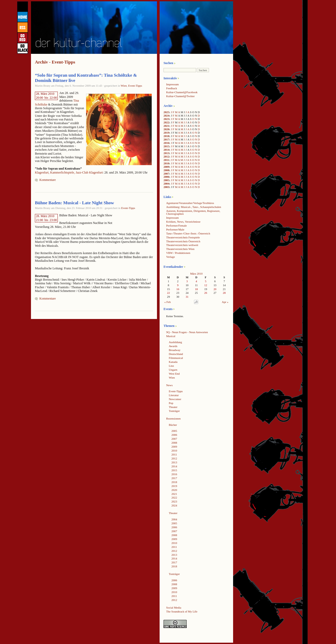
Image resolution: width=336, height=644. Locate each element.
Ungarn (173, 370)
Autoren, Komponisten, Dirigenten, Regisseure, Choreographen (193, 212)
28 (224, 293)
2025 (166, 112)
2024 (166, 116)
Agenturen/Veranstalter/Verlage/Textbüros (190, 203)
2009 (166, 167)
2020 (166, 129)
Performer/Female (177, 226)
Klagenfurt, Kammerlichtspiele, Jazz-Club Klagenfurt (69, 172)
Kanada (173, 362)
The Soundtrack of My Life (182, 611)
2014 (166, 150)
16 (178, 289)
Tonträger (174, 411)
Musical (171, 336)
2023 (166, 119)
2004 (166, 184)
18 (196, 289)
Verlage (170, 257)
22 (168, 293)
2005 (166, 180)
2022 (166, 122)
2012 (166, 156)
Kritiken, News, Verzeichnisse (183, 222)
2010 (166, 163)
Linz (171, 366)
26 (206, 293)
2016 (166, 143)
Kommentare (48, 180)
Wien (124, 86)
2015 (166, 146)
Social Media (174, 608)
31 (187, 297)
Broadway (175, 350)
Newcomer (175, 399)
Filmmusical (176, 358)
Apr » (225, 302)
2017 (166, 139)
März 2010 (196, 274)
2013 (166, 153)
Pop (171, 403)
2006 (166, 177)
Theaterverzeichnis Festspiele (183, 237)
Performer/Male (175, 229)
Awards (173, 346)
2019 (166, 133)
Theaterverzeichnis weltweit (182, 245)
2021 (166, 126)
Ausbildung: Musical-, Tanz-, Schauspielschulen (194, 207)
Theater (173, 407)
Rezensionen (173, 418)
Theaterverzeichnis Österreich (183, 241)
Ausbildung (175, 342)
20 (215, 289)
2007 (166, 174)
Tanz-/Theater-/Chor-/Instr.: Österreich (188, 233)
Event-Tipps (135, 86)
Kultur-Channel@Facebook (182, 92)
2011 (166, 160)
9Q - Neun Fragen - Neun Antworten (187, 332)
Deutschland (176, 354)
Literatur (174, 395)
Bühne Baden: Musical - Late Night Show (74, 203)
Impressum (172, 84)
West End (174, 374)
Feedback (172, 88)
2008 (166, 170)
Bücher (173, 425)
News (169, 385)
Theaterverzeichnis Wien (180, 249)
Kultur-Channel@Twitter (180, 96)
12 (206, 285)
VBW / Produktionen (178, 253)
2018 (166, 136)
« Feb (167, 302)
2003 (166, 187)
